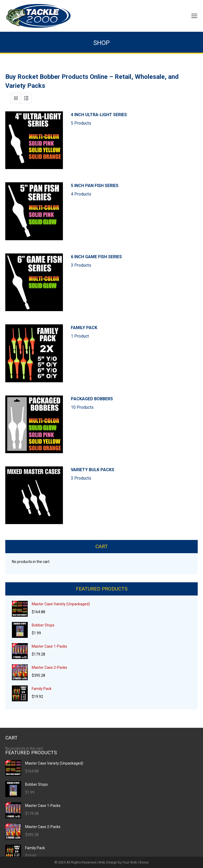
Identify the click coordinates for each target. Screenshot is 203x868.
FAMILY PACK (134, 332)
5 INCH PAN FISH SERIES (134, 190)
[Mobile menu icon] (194, 16)
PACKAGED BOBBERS (134, 404)
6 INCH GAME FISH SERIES (134, 262)
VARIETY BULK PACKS (134, 474)
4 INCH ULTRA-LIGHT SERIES (134, 119)
